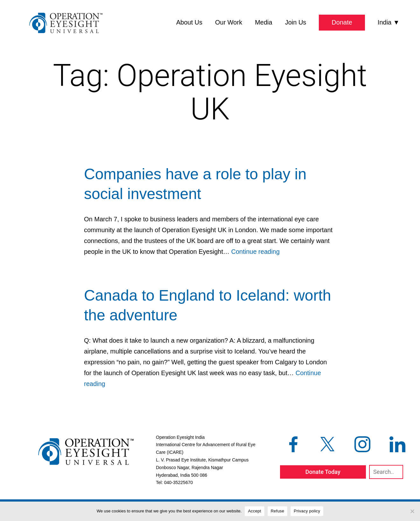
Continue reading (255, 252)
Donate (342, 22)
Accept (254, 511)
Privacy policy (307, 511)
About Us (189, 22)
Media (263, 22)
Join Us (296, 22)
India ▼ (389, 22)
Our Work (229, 22)
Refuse (278, 511)
